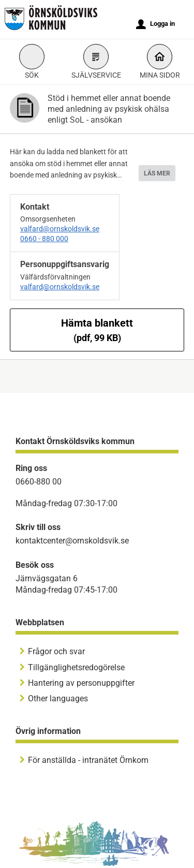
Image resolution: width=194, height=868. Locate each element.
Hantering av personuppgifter (81, 683)
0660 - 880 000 (44, 239)
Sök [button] (32, 63)
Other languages (58, 698)
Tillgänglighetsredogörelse (76, 667)
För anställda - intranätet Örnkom (88, 760)
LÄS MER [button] (157, 173)
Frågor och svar (56, 651)
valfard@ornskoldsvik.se (60, 229)
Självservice (96, 63)
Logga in (155, 24)
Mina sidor (160, 63)
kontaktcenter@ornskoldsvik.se (72, 541)
